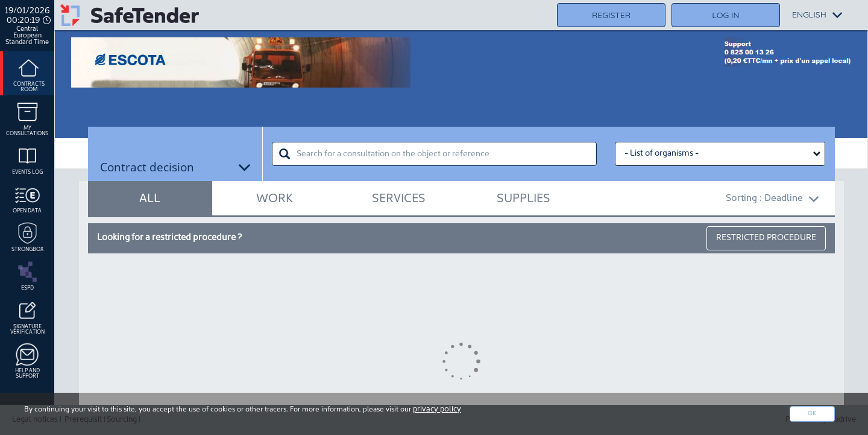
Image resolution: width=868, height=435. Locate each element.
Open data (27, 197)
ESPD (27, 275)
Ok (812, 414)
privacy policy (437, 409)
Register (611, 15)
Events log (27, 159)
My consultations (27, 117)
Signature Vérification (27, 316)
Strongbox (27, 236)
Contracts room (29, 73)
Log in (725, 15)
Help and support (27, 360)
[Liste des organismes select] (720, 154)
